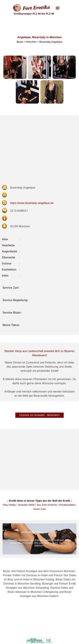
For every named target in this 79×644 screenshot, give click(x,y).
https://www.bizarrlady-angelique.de (32, 203)
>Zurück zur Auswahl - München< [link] (39, 415)
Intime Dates (39, 620)
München (31, 42)
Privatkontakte (67, 505)
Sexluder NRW (26, 505)
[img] (39, 539)
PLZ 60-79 (57, 633)
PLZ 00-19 (57, 620)
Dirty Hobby (9, 505)
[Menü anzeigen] (58, 8)
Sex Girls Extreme (47, 505)
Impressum (20, 625)
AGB (16, 638)
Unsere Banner (22, 633)
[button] (15, 67)
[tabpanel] (39, 309)
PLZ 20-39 (57, 625)
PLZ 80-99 (57, 638)
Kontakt (18, 620)
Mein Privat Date (41, 625)
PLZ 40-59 (57, 629)
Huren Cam (39, 509)
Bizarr (20, 42)
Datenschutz (21, 629)
